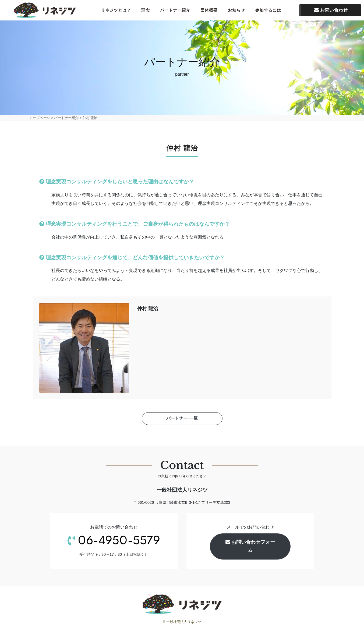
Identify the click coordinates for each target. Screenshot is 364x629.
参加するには (271, 11)
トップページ (40, 119)
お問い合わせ (331, 11)
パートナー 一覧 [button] (182, 420)
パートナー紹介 (178, 11)
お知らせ (240, 11)
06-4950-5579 (119, 543)
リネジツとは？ (119, 11)
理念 (149, 11)
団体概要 (212, 11)
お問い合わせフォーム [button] (250, 548)
